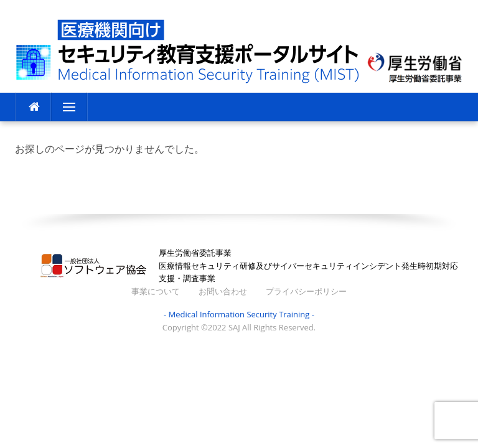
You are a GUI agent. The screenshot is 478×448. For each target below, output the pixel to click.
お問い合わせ (223, 292)
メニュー (69, 107)
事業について (156, 292)
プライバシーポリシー (306, 292)
